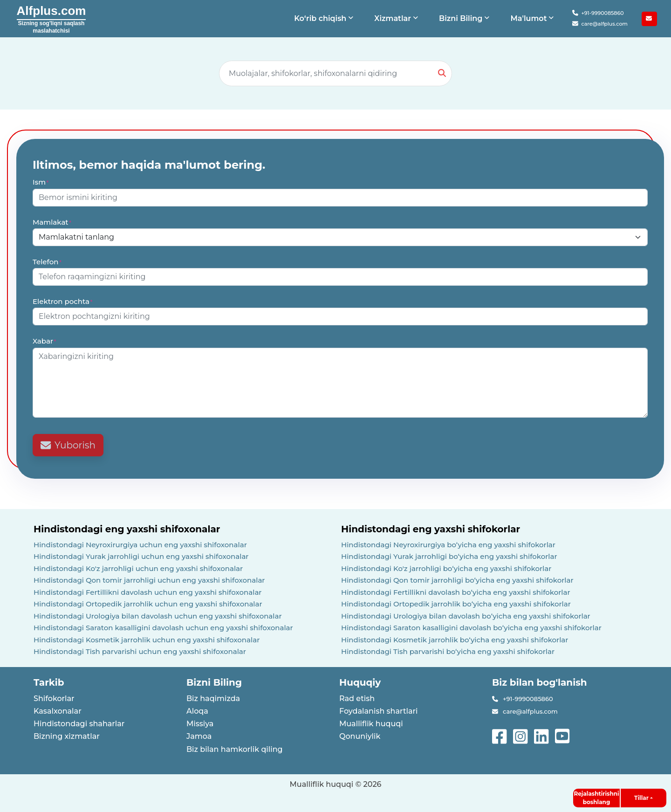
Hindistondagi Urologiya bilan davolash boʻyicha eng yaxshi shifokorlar (466, 616)
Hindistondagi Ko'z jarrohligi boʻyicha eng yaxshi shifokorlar (446, 568)
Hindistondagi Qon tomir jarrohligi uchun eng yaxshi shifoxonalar (149, 580)
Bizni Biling (214, 682)
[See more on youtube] (564, 735)
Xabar (45, 341)
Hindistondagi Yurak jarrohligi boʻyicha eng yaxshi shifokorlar (449, 556)
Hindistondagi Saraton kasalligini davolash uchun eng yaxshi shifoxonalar (163, 628)
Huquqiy (360, 682)
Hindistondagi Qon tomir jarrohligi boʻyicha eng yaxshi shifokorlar (457, 580)
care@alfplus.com (600, 24)
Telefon (47, 262)
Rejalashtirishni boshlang (596, 798)
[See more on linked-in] (542, 735)
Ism (41, 182)
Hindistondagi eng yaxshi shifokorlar (431, 529)
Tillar (641, 798)
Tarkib (49, 682)
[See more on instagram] (521, 735)
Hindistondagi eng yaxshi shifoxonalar (127, 529)
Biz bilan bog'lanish (540, 682)
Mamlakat (52, 222)
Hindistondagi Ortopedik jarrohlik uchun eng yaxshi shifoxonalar (148, 604)
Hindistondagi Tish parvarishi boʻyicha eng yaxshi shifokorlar (448, 651)
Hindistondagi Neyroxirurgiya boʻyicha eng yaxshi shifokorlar (448, 545)
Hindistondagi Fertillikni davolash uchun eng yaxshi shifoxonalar (148, 592)
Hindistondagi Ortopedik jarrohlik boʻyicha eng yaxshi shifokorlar (456, 604)
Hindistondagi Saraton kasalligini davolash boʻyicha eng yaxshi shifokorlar (471, 628)
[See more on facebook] (500, 735)
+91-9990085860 (598, 13)
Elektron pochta (63, 301)
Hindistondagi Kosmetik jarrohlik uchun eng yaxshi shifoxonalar (147, 640)
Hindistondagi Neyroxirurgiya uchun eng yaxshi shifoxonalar (140, 545)
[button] (325, 19)
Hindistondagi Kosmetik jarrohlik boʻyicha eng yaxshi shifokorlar (455, 640)
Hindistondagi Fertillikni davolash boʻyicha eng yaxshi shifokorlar (456, 592)
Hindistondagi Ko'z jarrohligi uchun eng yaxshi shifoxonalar (138, 568)
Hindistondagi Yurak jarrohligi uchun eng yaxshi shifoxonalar (141, 556)
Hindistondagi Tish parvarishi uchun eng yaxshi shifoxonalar (140, 651)
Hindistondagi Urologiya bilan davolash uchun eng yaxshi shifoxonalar (158, 616)
